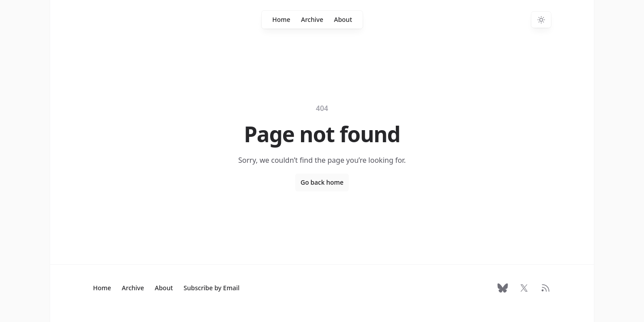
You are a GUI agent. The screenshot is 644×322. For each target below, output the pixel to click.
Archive (312, 19)
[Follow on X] (524, 288)
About (343, 19)
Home (281, 19)
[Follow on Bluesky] (503, 288)
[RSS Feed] (546, 288)
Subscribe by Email (212, 288)
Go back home (322, 182)
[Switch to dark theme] (541, 20)
